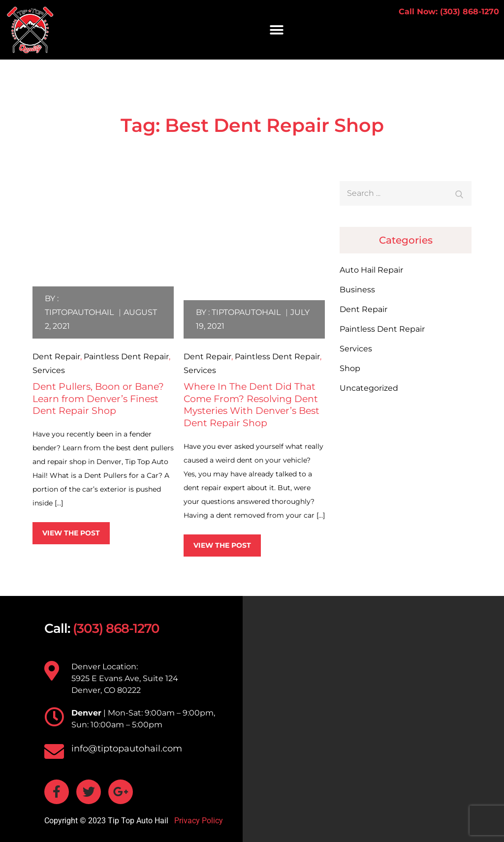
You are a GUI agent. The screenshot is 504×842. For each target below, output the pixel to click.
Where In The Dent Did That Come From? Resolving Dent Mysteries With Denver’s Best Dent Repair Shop (252, 405)
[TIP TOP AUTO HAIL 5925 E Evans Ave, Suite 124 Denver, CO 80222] (373, 719)
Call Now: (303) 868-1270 (449, 12)
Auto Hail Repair (371, 270)
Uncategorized (369, 388)
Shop (350, 368)
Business (357, 290)
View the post (71, 533)
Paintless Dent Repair (126, 357)
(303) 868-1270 (116, 628)
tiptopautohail (79, 312)
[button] (277, 30)
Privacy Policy (198, 821)
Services (49, 370)
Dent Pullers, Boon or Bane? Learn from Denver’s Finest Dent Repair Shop (98, 399)
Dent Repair (56, 357)
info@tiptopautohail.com (127, 748)
